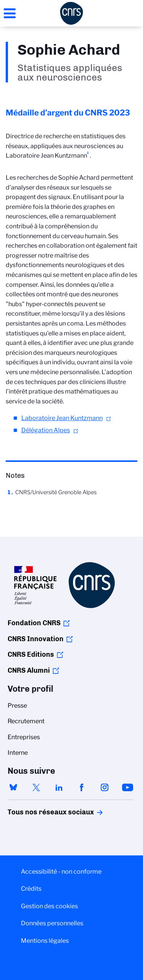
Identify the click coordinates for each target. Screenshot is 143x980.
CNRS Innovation (36, 639)
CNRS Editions (31, 654)
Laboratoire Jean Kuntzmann (62, 418)
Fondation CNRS (34, 623)
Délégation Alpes (46, 430)
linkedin (59, 787)
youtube (127, 787)
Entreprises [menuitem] (24, 737)
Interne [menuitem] (18, 753)
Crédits (31, 889)
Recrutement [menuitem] (26, 721)
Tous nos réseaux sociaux (38, 812)
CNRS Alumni (29, 670)
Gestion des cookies (49, 906)
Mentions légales (45, 941)
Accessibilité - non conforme (61, 872)
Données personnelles (52, 923)
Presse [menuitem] (17, 706)
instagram (105, 787)
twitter (36, 787)
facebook (82, 787)
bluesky (13, 787)
